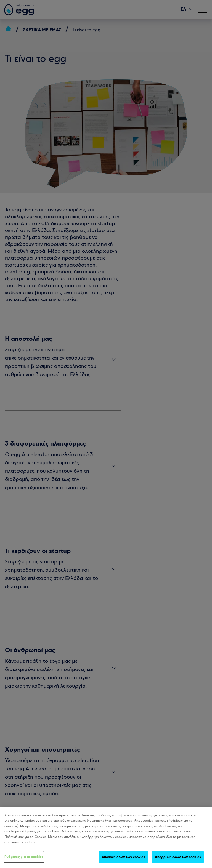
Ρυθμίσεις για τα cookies (24, 861)
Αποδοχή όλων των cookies (123, 861)
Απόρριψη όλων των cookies (178, 861)
